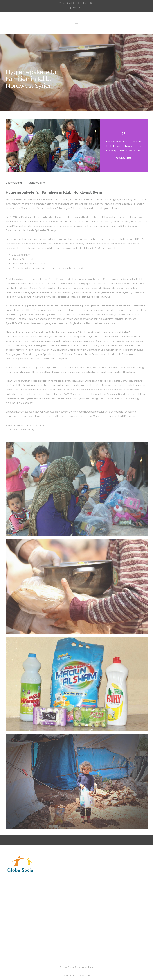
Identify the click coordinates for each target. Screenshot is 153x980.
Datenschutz (69, 976)
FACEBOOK (78, 7)
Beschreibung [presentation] (14, 183)
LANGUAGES (68, 3)
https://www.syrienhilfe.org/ (21, 429)
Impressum (85, 976)
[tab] (14, 183)
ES (90, 3)
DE (79, 3)
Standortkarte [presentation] (37, 183)
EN (85, 3)
